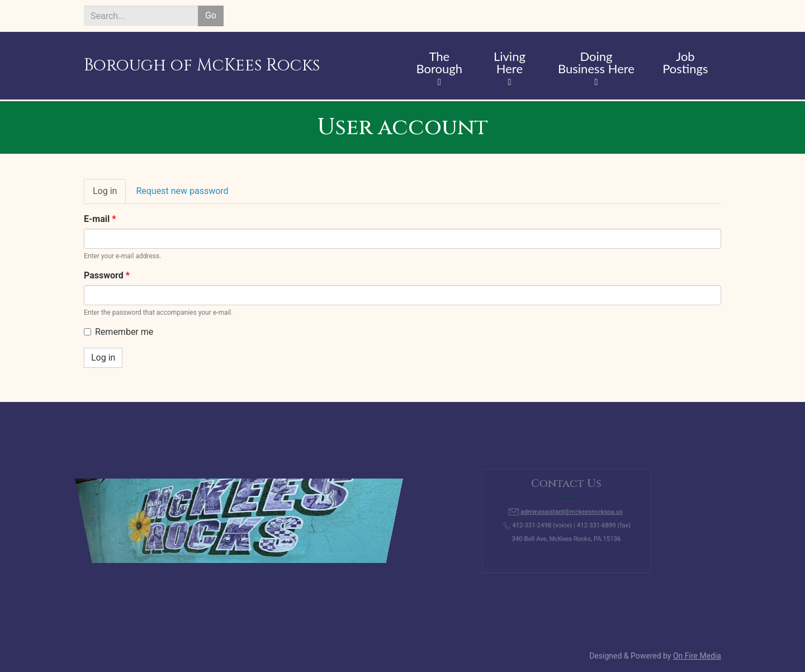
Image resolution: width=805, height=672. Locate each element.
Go (211, 15)
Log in (109, 195)
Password (107, 275)
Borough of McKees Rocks (202, 65)
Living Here (510, 63)
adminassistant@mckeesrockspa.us (570, 514)
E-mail (100, 219)
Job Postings (685, 63)
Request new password (182, 191)
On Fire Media (697, 656)
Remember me (119, 332)
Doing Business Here (596, 63)
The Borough (439, 63)
